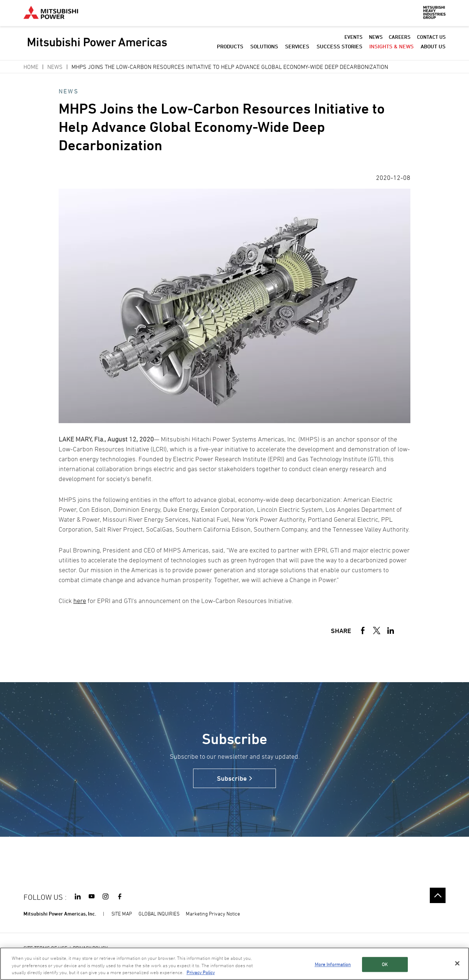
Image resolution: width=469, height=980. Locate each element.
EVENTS (353, 38)
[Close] (457, 963)
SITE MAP (122, 914)
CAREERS (400, 38)
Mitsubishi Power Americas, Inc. (60, 914)
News (55, 67)
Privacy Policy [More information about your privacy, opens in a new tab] (201, 972)
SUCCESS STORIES (339, 47)
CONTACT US (431, 38)
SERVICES (297, 47)
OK (385, 964)
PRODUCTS (230, 47)
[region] (234, 964)
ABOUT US (433, 47)
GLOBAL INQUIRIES (159, 914)
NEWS (376, 38)
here (80, 601)
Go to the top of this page (438, 896)
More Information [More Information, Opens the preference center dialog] (333, 964)
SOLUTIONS (264, 47)
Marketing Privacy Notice (213, 914)
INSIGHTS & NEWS (392, 47)
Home (31, 67)
